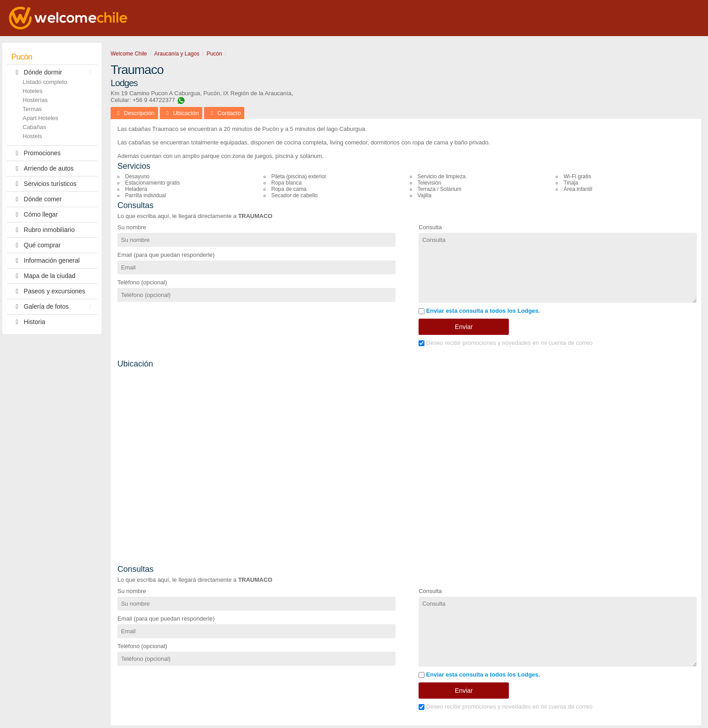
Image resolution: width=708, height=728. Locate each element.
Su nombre (132, 227)
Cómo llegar (35, 215)
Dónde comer (37, 199)
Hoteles (33, 91)
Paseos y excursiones (48, 291)
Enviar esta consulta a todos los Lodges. (479, 311)
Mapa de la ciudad (43, 276)
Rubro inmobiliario (43, 230)
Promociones (36, 153)
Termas (32, 109)
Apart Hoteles (40, 118)
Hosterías (35, 100)
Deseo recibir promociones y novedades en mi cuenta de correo (505, 343)
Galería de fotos (54, 307)
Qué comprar (36, 245)
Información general (45, 261)
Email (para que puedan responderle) (166, 255)
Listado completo (45, 82)
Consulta (430, 227)
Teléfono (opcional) (142, 282)
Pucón (22, 57)
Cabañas (34, 127)
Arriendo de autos (42, 169)
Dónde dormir (54, 72)
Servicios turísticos (44, 184)
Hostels (32, 136)
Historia (28, 322)
